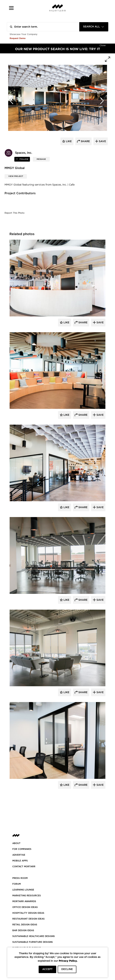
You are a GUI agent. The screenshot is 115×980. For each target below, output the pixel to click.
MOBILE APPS (20, 861)
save (102, 141)
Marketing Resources (27, 896)
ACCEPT (47, 969)
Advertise (19, 855)
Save (100, 323)
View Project (16, 176)
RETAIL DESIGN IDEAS (25, 925)
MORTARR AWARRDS (24, 901)
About (16, 843)
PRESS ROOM (20, 878)
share (85, 141)
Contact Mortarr (24, 867)
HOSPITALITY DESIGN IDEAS (28, 913)
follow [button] (24, 159)
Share (83, 323)
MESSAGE (41, 159)
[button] (11, 8)
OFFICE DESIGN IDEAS (25, 907)
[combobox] (94, 27)
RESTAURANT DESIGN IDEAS (28, 919)
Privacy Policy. (68, 961)
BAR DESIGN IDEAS (23, 930)
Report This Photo (15, 213)
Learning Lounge (23, 890)
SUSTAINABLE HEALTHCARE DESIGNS (34, 936)
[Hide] (103, 45)
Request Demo (18, 38)
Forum (17, 884)
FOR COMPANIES (22, 849)
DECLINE (67, 969)
